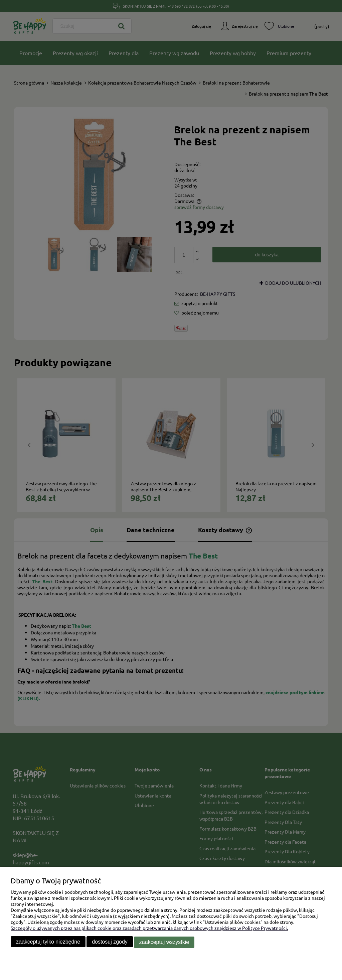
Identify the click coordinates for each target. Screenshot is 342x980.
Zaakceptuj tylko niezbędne (48, 942)
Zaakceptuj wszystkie (164, 942)
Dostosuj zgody (110, 942)
